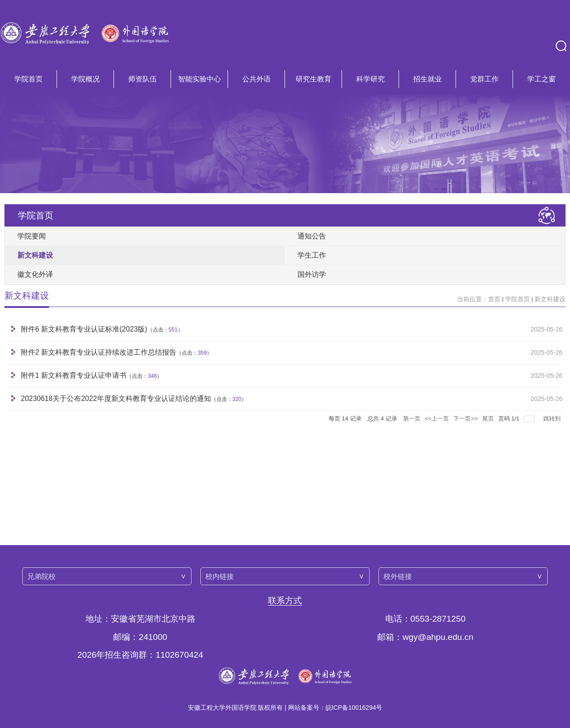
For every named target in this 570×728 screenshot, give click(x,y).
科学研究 (370, 79)
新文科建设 (550, 299)
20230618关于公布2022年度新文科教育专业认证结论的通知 (116, 398)
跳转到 (553, 419)
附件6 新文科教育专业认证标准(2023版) (84, 329)
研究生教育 (313, 79)
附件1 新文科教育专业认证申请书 (74, 375)
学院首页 (28, 79)
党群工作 (484, 79)
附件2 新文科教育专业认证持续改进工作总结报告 (99, 352)
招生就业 (427, 79)
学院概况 (85, 79)
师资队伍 (142, 79)
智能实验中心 (199, 79)
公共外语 (256, 79)
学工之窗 (541, 79)
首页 (494, 299)
